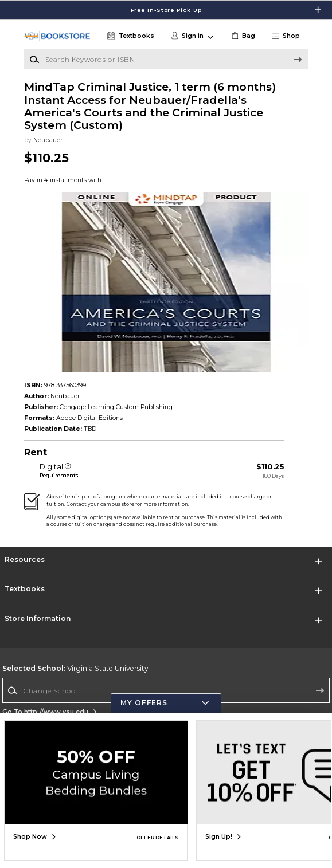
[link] (243, 36)
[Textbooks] (130, 36)
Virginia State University (75, 668)
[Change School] (166, 690)
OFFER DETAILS (157, 838)
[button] (289, 36)
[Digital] (68, 467)
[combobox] (166, 690)
